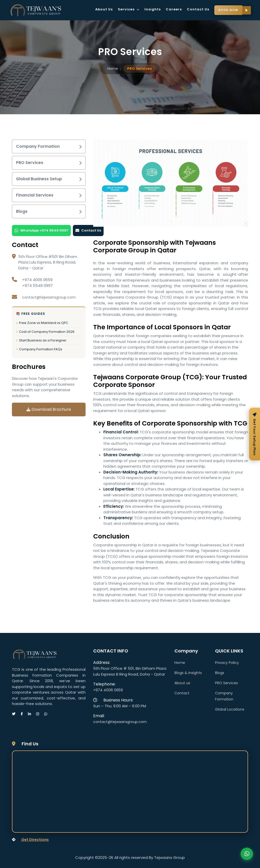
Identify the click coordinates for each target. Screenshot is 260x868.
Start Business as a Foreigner (41, 340)
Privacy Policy (227, 663)
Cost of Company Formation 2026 (45, 332)
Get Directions (30, 840)
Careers (174, 9)
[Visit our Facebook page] (24, 714)
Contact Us (198, 9)
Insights (153, 9)
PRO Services (49, 163)
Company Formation (49, 146)
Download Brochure (49, 409)
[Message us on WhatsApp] (48, 714)
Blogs (49, 211)
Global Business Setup (49, 179)
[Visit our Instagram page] (40, 714)
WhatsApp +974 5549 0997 (41, 230)
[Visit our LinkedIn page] (32, 714)
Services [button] (129, 9)
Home (113, 69)
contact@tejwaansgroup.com (49, 297)
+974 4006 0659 (108, 690)
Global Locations (230, 709)
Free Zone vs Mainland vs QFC (42, 323)
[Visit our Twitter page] (16, 714)
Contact (182, 693)
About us (182, 683)
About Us (104, 9)
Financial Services (49, 195)
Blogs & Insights (188, 673)
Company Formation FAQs (39, 349)
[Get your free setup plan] (255, 434)
